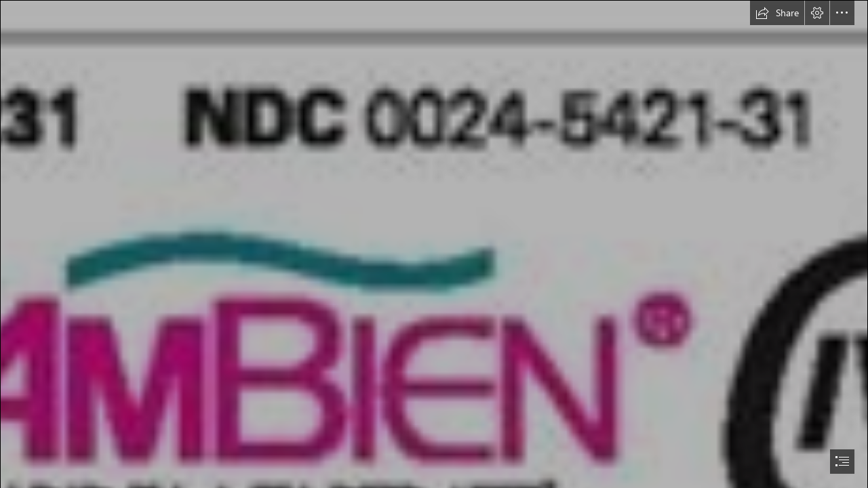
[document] (434, 244)
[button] (777, 13)
